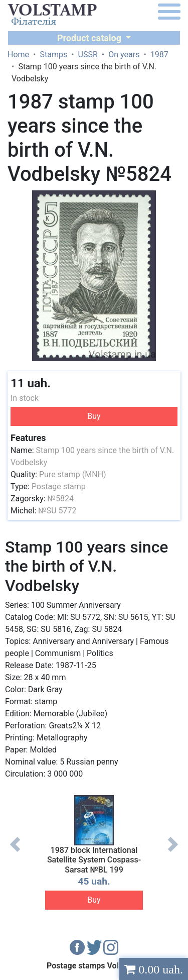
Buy (94, 416)
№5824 (61, 499)
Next (173, 852)
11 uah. (31, 383)
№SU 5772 (57, 511)
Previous (15, 852)
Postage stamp (59, 486)
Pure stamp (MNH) (73, 474)
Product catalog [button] (90, 38)
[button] (171, 199)
